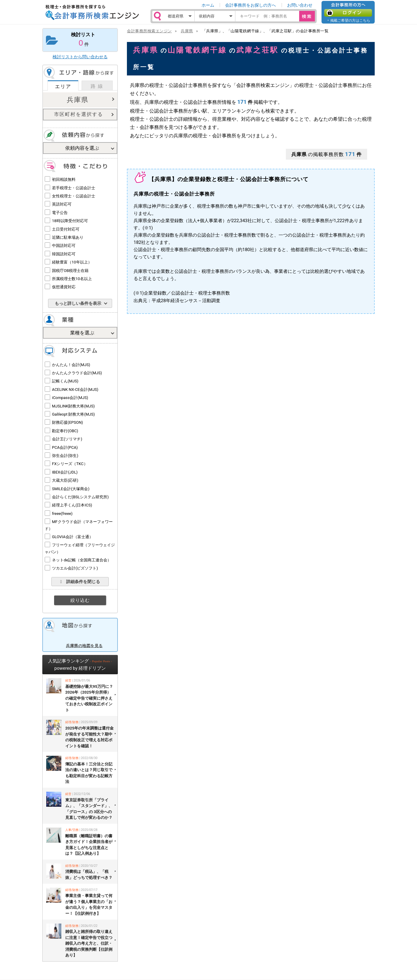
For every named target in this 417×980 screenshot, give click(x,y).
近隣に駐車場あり (68, 237)
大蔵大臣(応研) (65, 480)
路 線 (97, 86)
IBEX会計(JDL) (65, 472)
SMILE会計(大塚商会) (71, 489)
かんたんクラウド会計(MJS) (77, 373)
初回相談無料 (64, 179)
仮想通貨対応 (64, 287)
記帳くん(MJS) (65, 381)
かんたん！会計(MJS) (71, 365)
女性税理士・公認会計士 (74, 196)
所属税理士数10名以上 (72, 279)
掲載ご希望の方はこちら (350, 20)
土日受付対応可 (66, 229)
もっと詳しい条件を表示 (78, 303)
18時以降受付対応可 (70, 221)
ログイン (348, 13)
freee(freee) (62, 514)
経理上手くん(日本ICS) (72, 505)
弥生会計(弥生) (65, 456)
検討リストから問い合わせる (80, 57)
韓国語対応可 (64, 254)
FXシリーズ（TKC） (70, 464)
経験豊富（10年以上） (72, 262)
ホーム (208, 5)
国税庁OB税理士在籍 (70, 271)
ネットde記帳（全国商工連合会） (82, 560)
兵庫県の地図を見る (84, 646)
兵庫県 (78, 100)
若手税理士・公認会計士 (74, 188)
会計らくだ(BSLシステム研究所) (80, 497)
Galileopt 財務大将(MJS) (73, 414)
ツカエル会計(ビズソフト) (75, 568)
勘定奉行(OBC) (65, 431)
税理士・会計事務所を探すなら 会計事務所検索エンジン (92, 12)
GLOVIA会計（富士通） (73, 537)
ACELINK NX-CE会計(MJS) (75, 389)
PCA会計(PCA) (65, 447)
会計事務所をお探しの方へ (251, 5)
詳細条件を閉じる (80, 582)
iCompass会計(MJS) (70, 398)
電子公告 (60, 213)
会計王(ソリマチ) (67, 439)
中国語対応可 (64, 246)
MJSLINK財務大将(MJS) (73, 406)
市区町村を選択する (79, 114)
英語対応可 (62, 204)
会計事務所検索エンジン (149, 31)
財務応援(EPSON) (68, 422)
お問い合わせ (300, 5)
